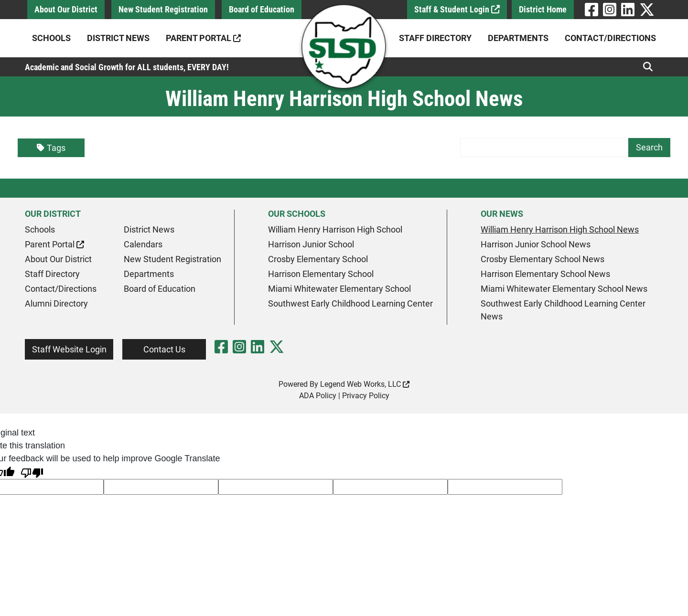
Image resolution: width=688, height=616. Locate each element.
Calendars (143, 244)
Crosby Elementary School (318, 259)
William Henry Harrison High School (335, 229)
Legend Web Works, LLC (365, 384)
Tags (51, 148)
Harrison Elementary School (321, 274)
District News (118, 38)
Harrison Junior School (311, 244)
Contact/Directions (610, 38)
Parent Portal (203, 38)
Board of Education (262, 9)
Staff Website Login (69, 349)
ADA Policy (318, 396)
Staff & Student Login (457, 9)
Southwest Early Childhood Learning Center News (563, 310)
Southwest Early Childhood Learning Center (350, 303)
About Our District (66, 9)
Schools (51, 38)
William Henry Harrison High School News (560, 229)
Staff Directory (435, 38)
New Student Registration (163, 9)
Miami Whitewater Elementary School (339, 289)
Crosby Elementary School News (543, 259)
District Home (543, 9)
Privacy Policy (366, 396)
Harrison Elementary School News (545, 274)
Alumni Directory (56, 303)
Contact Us (164, 349)
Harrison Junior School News (536, 244)
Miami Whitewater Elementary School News (564, 289)
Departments (518, 38)
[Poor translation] (32, 472)
